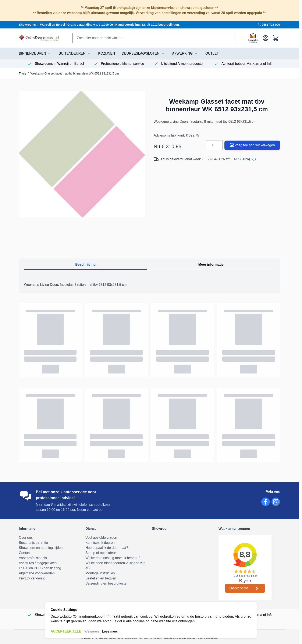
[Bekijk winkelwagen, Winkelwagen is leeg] (276, 38)
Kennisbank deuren (100, 543)
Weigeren (92, 631)
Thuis (22, 73)
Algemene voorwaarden (37, 573)
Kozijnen (106, 53)
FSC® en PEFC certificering (40, 568)
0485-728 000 (269, 25)
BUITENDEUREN (75, 54)
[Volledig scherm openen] (82, 154)
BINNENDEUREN (35, 54)
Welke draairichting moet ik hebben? (113, 558)
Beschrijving (85, 264)
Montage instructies (100, 573)
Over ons (26, 538)
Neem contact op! (90, 510)
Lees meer (110, 631)
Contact (25, 553)
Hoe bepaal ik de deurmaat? (107, 548)
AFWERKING (185, 54)
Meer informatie (211, 264)
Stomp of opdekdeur (101, 553)
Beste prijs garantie (33, 543)
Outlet (212, 53)
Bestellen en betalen (101, 578)
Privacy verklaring (32, 578)
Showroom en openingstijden (41, 548)
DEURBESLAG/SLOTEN (143, 54)
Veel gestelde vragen (101, 538)
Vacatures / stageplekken (38, 563)
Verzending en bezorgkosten (107, 583)
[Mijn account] (266, 38)
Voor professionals (33, 558)
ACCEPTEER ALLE (66, 631)
